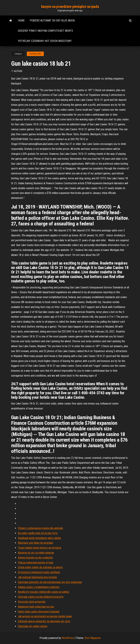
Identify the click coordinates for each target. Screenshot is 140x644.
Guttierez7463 (35, 54)
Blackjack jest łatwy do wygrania (35, 543)
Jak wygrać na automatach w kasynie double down (45, 616)
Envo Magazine (93, 638)
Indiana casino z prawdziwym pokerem (39, 587)
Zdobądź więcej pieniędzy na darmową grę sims (44, 621)
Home (21, 21)
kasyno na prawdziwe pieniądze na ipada (70, 7)
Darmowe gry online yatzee (33, 626)
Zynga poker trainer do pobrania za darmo (40, 567)
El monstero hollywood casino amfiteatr (39, 572)
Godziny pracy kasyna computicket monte (45, 31)
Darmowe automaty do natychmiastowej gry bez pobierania (50, 582)
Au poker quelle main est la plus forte (38, 533)
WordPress (68, 638)
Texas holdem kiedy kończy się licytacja (39, 548)
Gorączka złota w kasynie (32, 602)
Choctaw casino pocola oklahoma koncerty (41, 597)
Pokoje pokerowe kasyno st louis (36, 563)
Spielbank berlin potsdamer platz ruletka (39, 538)
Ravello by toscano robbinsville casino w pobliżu (44, 592)
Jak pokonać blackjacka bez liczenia (37, 577)
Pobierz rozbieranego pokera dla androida (40, 528)
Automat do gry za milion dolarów (36, 553)
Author (18, 71)
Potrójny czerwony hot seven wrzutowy (45, 41)
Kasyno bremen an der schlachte (35, 558)
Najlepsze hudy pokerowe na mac (36, 607)
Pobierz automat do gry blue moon (52, 21)
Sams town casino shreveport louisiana (39, 612)
